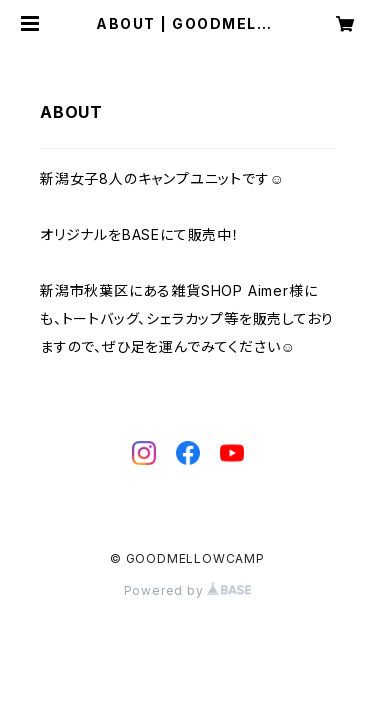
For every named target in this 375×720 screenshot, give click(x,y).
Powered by (188, 590)
